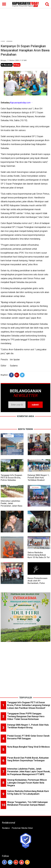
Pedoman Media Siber (22, 828)
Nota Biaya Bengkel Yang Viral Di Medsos (28, 747)
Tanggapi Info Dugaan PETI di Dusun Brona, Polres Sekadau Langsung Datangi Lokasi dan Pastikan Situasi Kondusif (29, 705)
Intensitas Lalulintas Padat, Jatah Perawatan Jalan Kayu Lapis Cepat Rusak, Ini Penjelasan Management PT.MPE (29, 771)
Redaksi (6, 828)
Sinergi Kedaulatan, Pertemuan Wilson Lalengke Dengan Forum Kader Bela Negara (27, 783)
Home (3, 41)
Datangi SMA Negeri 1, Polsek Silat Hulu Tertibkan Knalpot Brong (38, 479)
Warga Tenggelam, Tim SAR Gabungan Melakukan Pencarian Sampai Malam (27, 804)
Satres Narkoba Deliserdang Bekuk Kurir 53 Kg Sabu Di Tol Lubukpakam (39, 556)
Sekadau (9, 41)
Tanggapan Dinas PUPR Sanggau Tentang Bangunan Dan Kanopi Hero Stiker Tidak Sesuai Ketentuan (26, 716)
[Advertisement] (26, 21)
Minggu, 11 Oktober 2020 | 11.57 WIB (14, 60)
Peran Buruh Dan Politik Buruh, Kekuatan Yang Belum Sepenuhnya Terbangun (28, 759)
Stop (17, 65)
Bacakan (7, 65)
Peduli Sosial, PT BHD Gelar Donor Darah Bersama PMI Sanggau (28, 737)
